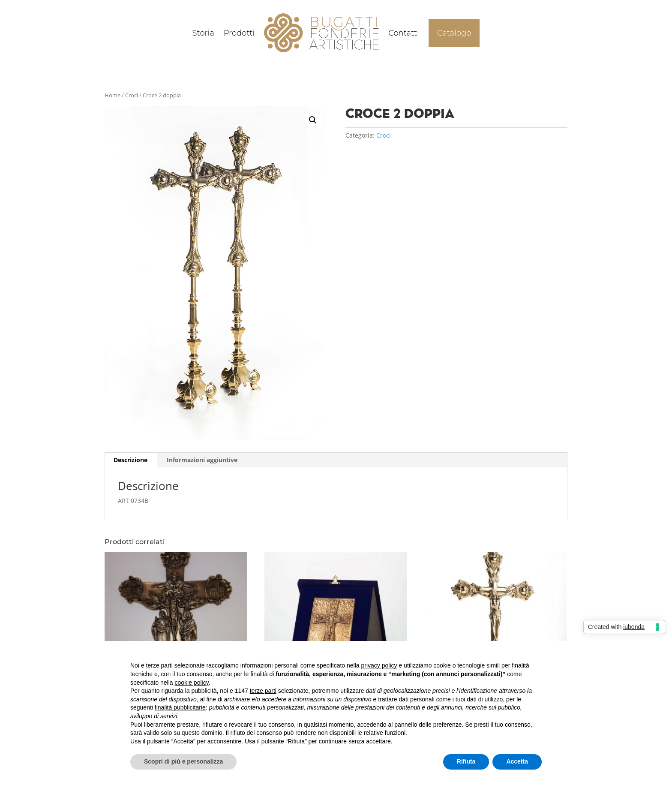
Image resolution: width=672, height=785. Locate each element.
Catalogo (454, 33)
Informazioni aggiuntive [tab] (202, 460)
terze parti (263, 691)
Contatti (404, 33)
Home (112, 95)
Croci (132, 95)
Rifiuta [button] (466, 761)
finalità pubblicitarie (180, 707)
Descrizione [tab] (130, 460)
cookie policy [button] (192, 683)
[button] (313, 120)
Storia (203, 33)
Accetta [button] (517, 761)
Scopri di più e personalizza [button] (183, 761)
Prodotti (239, 33)
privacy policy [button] (379, 665)
